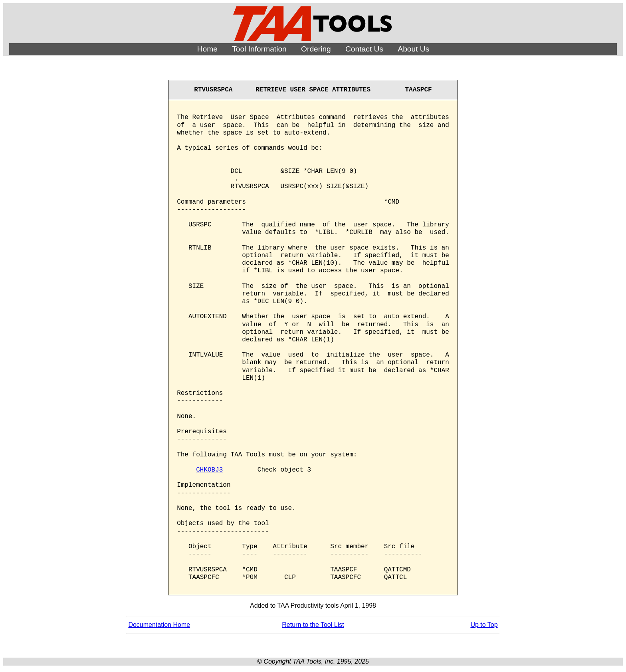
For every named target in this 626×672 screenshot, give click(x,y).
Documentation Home (159, 625)
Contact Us (364, 49)
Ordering (316, 49)
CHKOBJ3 (209, 470)
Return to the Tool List (313, 625)
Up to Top (484, 625)
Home (207, 49)
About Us (413, 49)
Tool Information (259, 49)
